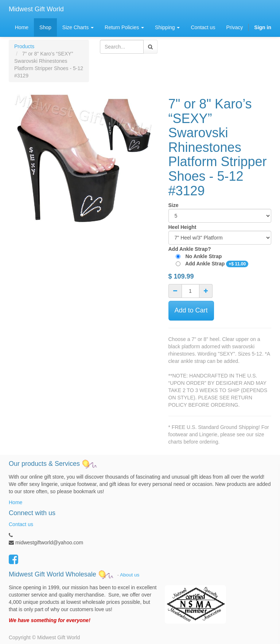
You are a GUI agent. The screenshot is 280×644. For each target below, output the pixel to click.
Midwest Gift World (36, 9)
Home (15, 502)
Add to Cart (191, 310)
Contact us (21, 524)
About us (130, 574)
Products (24, 46)
